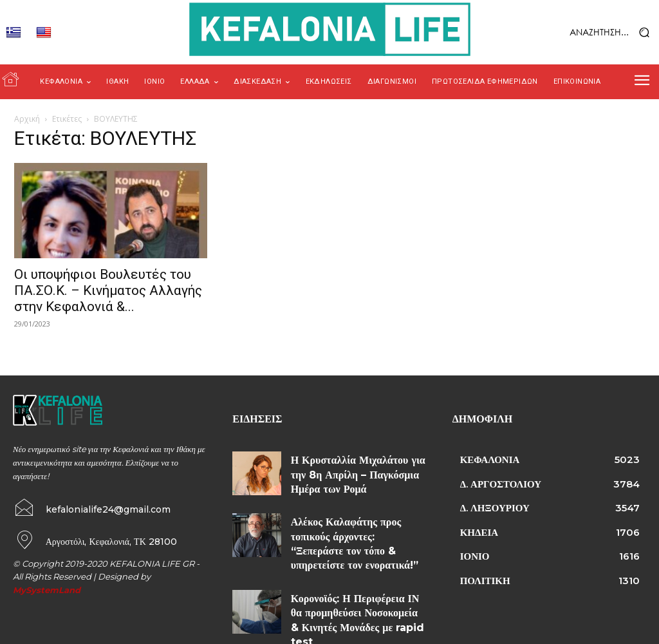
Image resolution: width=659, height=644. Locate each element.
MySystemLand (47, 589)
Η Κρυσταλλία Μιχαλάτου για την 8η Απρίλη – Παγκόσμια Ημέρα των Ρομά (357, 471)
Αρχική (27, 119)
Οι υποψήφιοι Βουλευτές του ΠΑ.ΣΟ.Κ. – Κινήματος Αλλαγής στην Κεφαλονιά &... (108, 290)
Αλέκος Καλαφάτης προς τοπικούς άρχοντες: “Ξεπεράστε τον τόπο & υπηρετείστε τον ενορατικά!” (353, 527)
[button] (586, 33)
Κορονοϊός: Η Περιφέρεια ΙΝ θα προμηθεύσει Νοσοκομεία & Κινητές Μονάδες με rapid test (356, 584)
